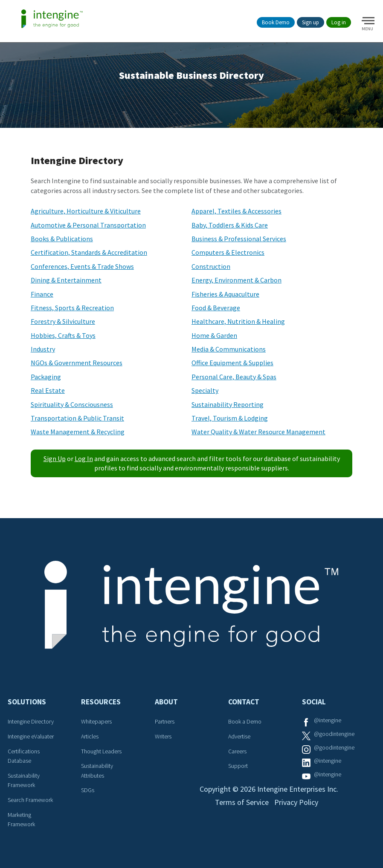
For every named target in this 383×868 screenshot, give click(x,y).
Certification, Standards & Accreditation (89, 252)
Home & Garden (214, 335)
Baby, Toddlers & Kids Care (230, 225)
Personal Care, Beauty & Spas (234, 377)
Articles (90, 736)
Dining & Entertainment (66, 280)
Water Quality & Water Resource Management (258, 432)
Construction (211, 266)
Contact (244, 702)
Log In (84, 459)
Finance (42, 294)
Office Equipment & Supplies (232, 363)
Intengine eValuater (31, 736)
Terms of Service (242, 802)
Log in (339, 22)
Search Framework (30, 800)
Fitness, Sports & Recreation (72, 308)
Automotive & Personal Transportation (88, 225)
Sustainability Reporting (228, 404)
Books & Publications (62, 239)
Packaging (46, 377)
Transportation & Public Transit (77, 418)
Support (238, 766)
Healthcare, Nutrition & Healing (238, 321)
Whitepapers (96, 721)
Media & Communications (229, 349)
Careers (237, 751)
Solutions (27, 702)
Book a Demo (245, 721)
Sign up (310, 22)
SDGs (88, 790)
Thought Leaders (101, 751)
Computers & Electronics (228, 252)
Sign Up (55, 459)
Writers (163, 736)
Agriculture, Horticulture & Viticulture (86, 211)
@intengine (328, 720)
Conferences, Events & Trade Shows (82, 266)
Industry (43, 349)
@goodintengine (334, 734)
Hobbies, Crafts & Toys (63, 335)
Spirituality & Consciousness (72, 404)
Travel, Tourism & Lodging (230, 418)
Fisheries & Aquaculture (225, 294)
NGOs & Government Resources (77, 363)
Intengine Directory (31, 721)
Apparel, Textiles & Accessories (236, 211)
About (166, 702)
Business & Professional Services (239, 239)
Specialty (205, 390)
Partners (165, 721)
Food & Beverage (216, 308)
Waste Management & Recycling (78, 432)
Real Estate (48, 390)
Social (314, 702)
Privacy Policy (296, 802)
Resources (101, 702)
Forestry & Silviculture (63, 321)
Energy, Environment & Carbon (236, 280)
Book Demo (276, 22)
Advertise (239, 736)
